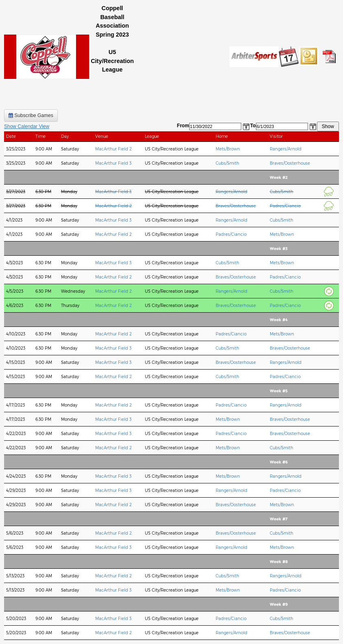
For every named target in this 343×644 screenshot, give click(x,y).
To (253, 126)
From (183, 126)
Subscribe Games (31, 115)
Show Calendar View (27, 126)
